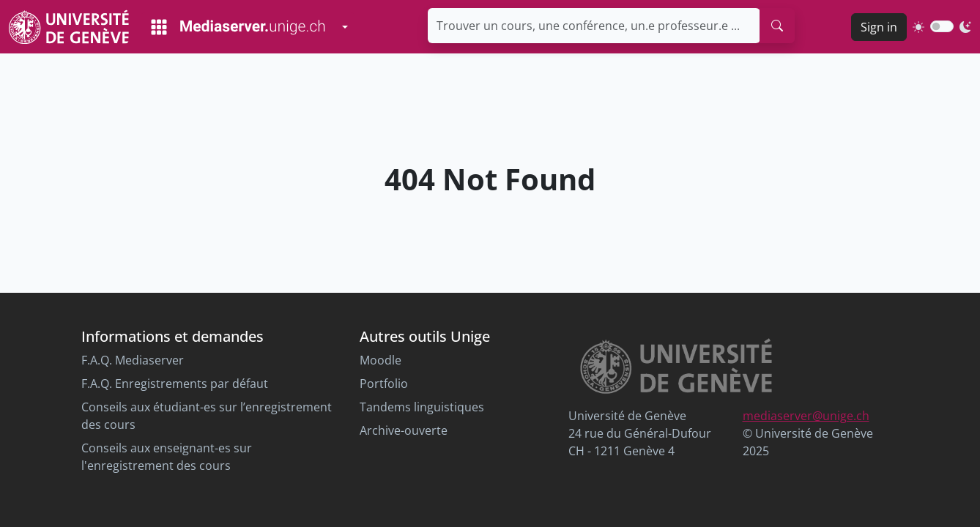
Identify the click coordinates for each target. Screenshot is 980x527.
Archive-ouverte (404, 430)
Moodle (381, 360)
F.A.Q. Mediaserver (133, 360)
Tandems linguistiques (422, 407)
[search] (777, 26)
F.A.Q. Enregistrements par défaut (175, 384)
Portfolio (384, 384)
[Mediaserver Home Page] (238, 27)
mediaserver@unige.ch (806, 416)
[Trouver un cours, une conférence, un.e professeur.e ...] (594, 26)
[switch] (942, 26)
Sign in (879, 27)
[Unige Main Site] (69, 27)
